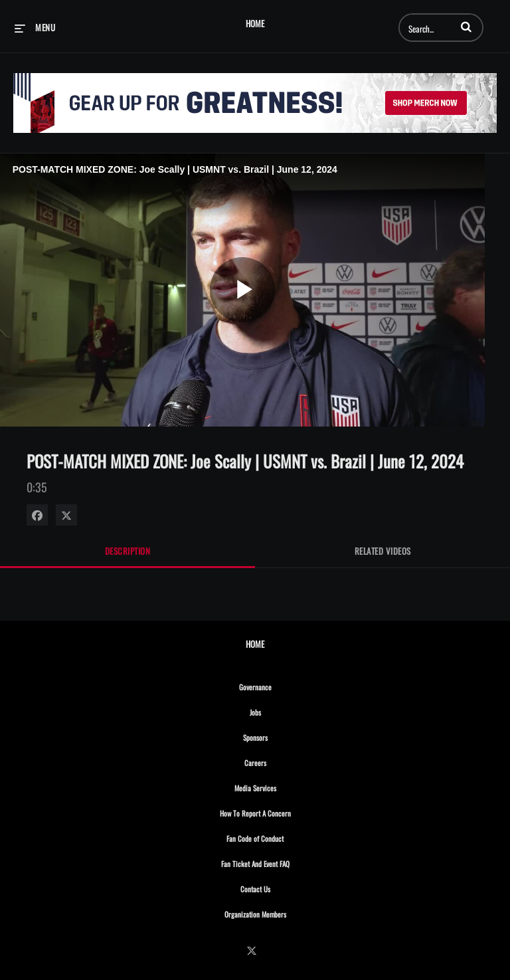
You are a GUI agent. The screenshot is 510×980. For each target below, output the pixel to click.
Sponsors (284, 735)
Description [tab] (128, 551)
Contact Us (284, 887)
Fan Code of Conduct (284, 836)
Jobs (284, 710)
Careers (284, 761)
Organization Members (284, 912)
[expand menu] (35, 27)
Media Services (284, 786)
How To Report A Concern (284, 811)
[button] (466, 27)
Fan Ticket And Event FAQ (284, 862)
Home (255, 24)
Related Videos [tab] (383, 551)
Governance (284, 685)
